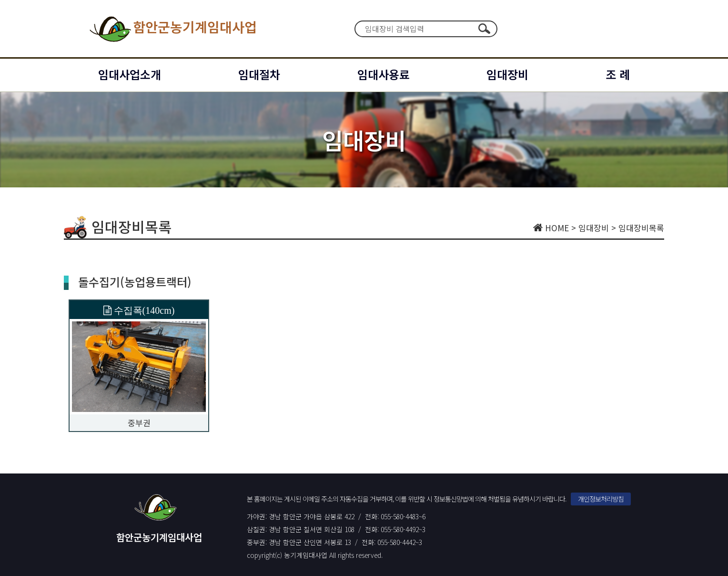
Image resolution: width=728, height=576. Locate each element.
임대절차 (259, 74)
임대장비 (507, 74)
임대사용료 (384, 74)
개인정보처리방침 (601, 499)
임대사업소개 (130, 74)
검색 (484, 29)
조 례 (618, 74)
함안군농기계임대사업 (172, 29)
